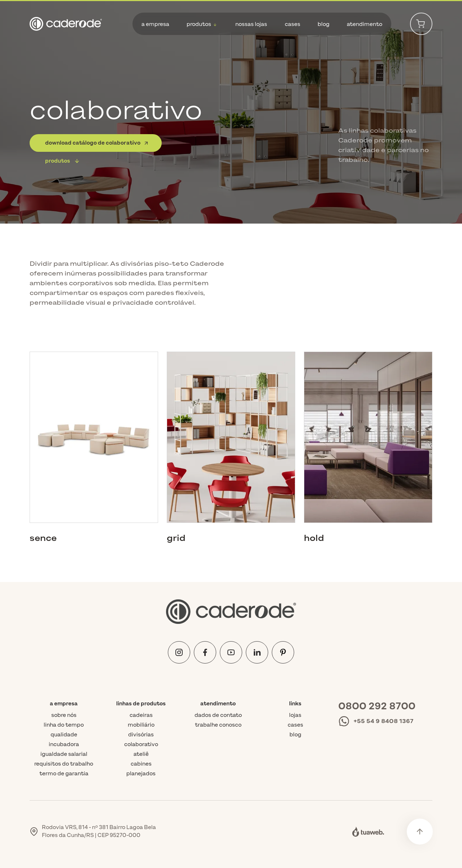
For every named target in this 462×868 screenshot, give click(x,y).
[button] (202, 24)
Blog (295, 735)
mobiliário (141, 725)
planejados (141, 774)
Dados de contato (218, 715)
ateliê (141, 754)
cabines (141, 764)
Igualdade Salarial (64, 754)
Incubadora (64, 744)
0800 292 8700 (377, 706)
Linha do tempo (64, 725)
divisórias (141, 735)
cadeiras (141, 715)
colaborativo (141, 744)
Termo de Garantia (64, 774)
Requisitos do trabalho (64, 764)
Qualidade (64, 735)
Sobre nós (64, 715)
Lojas (295, 715)
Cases (295, 725)
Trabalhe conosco (218, 725)
